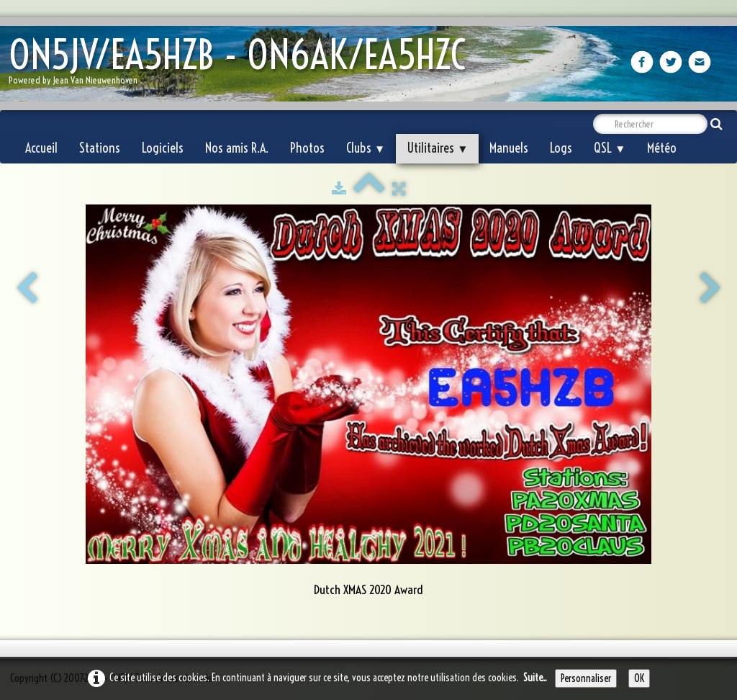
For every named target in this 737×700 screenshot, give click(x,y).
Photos (307, 148)
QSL (610, 148)
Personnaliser (586, 678)
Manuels (509, 148)
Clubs (366, 148)
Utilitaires (437, 148)
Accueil (41, 148)
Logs (561, 148)
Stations (100, 148)
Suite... (535, 678)
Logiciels (163, 148)
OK (639, 678)
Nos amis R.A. (237, 148)
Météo (662, 148)
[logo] (243, 65)
